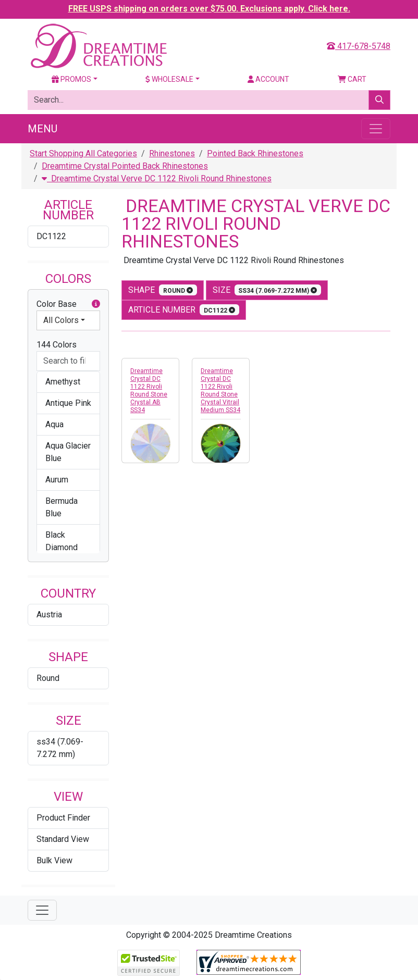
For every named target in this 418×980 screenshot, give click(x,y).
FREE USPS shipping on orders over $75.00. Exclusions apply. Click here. (209, 9)
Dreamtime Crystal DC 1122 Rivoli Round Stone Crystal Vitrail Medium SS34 (220, 390)
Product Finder (63, 818)
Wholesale (169, 79)
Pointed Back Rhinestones (255, 153)
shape (163, 290)
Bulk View (54, 860)
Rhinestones (172, 153)
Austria (49, 615)
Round (48, 678)
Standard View (63, 839)
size (267, 290)
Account (268, 79)
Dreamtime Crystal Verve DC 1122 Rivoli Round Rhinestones (157, 178)
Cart (352, 79)
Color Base (68, 304)
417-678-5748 (359, 46)
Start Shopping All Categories (83, 153)
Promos (71, 79)
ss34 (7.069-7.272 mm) (60, 748)
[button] (96, 304)
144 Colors (57, 345)
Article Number (184, 310)
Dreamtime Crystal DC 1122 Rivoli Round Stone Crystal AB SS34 (149, 390)
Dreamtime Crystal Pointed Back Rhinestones (125, 166)
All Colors (61, 320)
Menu (42, 129)
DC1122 (51, 236)
